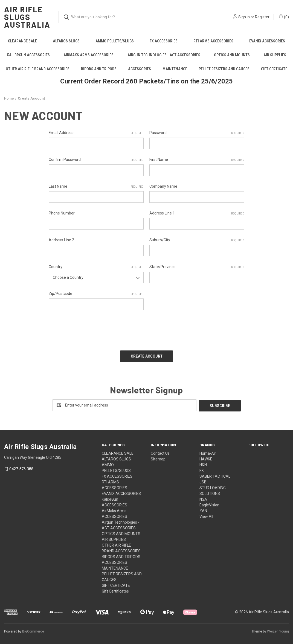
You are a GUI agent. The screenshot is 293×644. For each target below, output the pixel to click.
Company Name (163, 186)
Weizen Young (278, 630)
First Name (197, 160)
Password (197, 133)
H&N (203, 463)
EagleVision (209, 504)
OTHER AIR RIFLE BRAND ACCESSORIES (38, 69)
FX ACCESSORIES (164, 41)
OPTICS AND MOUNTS (232, 55)
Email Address (96, 133)
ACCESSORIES (140, 69)
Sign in (244, 17)
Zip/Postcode (96, 294)
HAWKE (206, 458)
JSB (203, 481)
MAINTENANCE (175, 69)
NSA (203, 498)
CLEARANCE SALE (22, 41)
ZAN (203, 509)
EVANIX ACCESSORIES (267, 41)
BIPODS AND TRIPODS (99, 69)
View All (206, 515)
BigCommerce (33, 630)
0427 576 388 (21, 468)
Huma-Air (208, 452)
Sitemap (158, 458)
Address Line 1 (197, 213)
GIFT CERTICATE (274, 69)
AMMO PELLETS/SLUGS (115, 41)
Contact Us (160, 452)
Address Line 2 (61, 240)
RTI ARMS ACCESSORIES (213, 41)
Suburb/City (197, 240)
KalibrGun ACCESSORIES (28, 55)
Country (96, 267)
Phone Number (62, 213)
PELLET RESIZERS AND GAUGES (224, 69)
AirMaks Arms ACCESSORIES (89, 55)
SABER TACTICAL (215, 475)
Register (262, 17)
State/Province (197, 267)
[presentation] (90, 328)
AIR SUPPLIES (114, 538)
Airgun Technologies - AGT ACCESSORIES (164, 55)
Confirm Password (96, 160)
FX (202, 469)
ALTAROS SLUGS (66, 41)
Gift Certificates (115, 590)
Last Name (96, 187)
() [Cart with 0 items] (284, 17)
